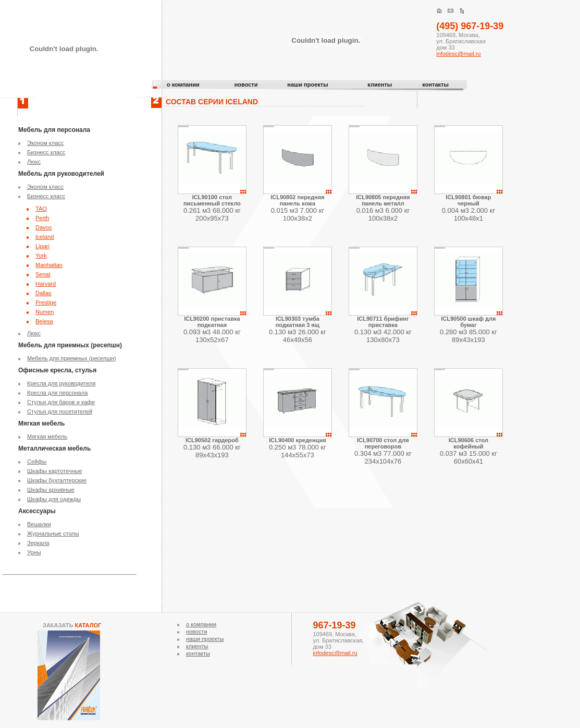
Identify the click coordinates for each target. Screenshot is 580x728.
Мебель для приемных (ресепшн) (72, 358)
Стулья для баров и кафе (61, 402)
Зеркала (38, 543)
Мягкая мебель (47, 436)
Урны (34, 552)
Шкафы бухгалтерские (57, 480)
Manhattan (49, 265)
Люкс (34, 162)
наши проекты (307, 84)
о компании (183, 84)
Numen (45, 312)
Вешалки (39, 524)
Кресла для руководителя (61, 383)
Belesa (44, 321)
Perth (42, 218)
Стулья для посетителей (60, 411)
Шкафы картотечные (55, 471)
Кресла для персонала (57, 393)
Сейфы (37, 462)
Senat (43, 274)
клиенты (380, 84)
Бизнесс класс (46, 152)
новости (246, 84)
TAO (41, 209)
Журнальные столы (53, 533)
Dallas (44, 293)
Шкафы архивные (51, 490)
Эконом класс (45, 143)
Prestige (46, 302)
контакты (435, 84)
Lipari (42, 246)
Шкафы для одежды (54, 499)
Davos (44, 227)
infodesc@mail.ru (458, 54)
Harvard (46, 284)
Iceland (45, 237)
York (41, 256)
